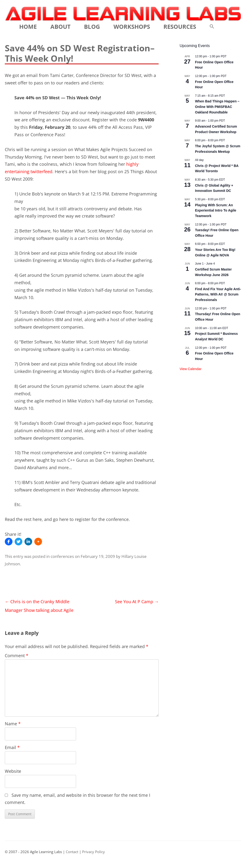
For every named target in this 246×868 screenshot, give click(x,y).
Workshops (132, 27)
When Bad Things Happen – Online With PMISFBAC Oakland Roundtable (217, 107)
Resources (180, 27)
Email (12, 747)
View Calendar (191, 369)
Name (13, 724)
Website (13, 771)
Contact (72, 852)
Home (28, 27)
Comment (17, 655)
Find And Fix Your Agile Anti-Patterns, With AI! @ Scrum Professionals (218, 294)
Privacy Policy (93, 852)
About (60, 27)
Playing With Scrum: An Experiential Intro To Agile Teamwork (216, 210)
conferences (62, 556)
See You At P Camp (137, 602)
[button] (212, 27)
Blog (92, 27)
